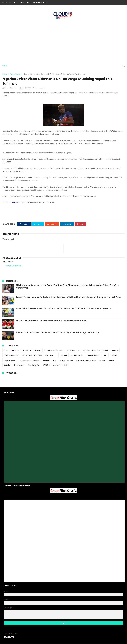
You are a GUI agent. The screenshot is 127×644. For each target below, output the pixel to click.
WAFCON (46, 365)
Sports (102, 360)
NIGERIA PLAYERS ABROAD (30, 360)
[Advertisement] (63, 41)
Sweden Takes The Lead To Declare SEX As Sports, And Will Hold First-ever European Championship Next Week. (69, 297)
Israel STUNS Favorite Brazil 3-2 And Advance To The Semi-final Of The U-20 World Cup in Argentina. (64, 309)
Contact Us (25, 2)
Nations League (10, 360)
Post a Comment (14, 266)
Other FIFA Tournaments (86, 360)
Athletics (16, 351)
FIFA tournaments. (11, 356)
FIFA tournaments (111, 351)
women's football (60, 365)
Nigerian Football (49, 360)
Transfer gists (33, 365)
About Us (14, 2)
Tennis (111, 360)
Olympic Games (66, 360)
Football (64, 356)
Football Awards (77, 356)
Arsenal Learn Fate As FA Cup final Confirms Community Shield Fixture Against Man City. (58, 333)
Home (5, 2)
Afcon (6, 351)
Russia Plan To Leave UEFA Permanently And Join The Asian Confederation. (52, 321)
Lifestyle (113, 356)
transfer (7, 365)
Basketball (27, 351)
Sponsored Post (40, 2)
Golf (105, 356)
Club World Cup (74, 351)
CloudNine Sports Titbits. (54, 351)
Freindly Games (93, 356)
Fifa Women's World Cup (32, 356)
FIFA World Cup (51, 356)
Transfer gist (15, 74)
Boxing (38, 351)
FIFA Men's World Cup (92, 351)
